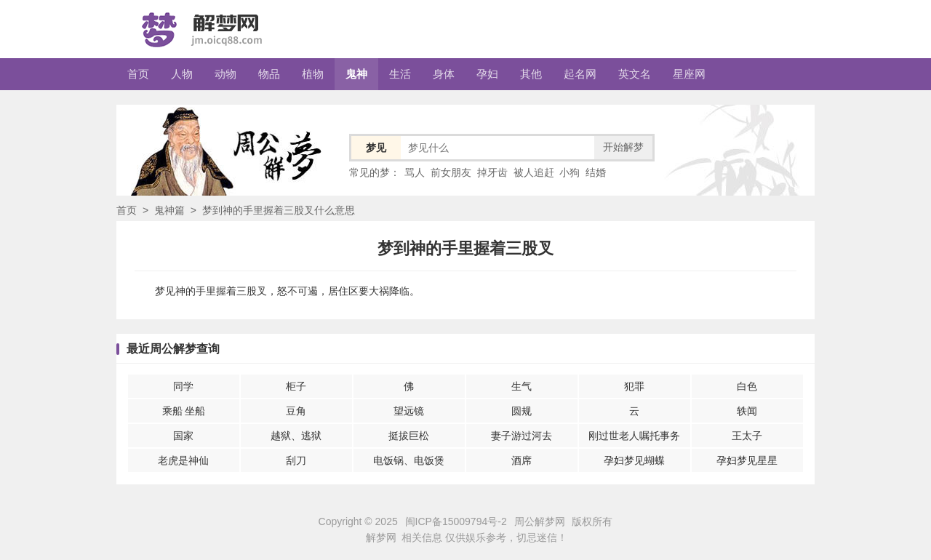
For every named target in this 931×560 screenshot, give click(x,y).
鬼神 (356, 74)
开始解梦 (623, 147)
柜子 (296, 386)
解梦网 (381, 537)
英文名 (635, 74)
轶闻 (747, 411)
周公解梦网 (540, 521)
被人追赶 (534, 172)
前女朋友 (451, 172)
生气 (522, 386)
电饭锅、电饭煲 (409, 460)
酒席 (522, 460)
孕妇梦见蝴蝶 (634, 460)
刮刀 (296, 460)
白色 (747, 386)
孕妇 (487, 74)
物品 (269, 74)
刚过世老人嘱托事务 (634, 436)
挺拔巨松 (409, 436)
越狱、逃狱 (296, 436)
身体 (444, 74)
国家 (183, 436)
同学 (183, 386)
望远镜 (409, 411)
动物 (225, 74)
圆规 (522, 411)
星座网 (689, 74)
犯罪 (634, 386)
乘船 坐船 (184, 411)
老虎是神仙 (183, 460)
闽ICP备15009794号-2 (456, 521)
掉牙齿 (492, 172)
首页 (138, 74)
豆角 (296, 411)
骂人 (415, 172)
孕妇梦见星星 (747, 460)
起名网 (580, 74)
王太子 (747, 436)
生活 (400, 74)
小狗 (570, 172)
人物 (182, 74)
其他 (531, 74)
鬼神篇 (169, 210)
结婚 (596, 172)
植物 (313, 74)
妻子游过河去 (522, 436)
